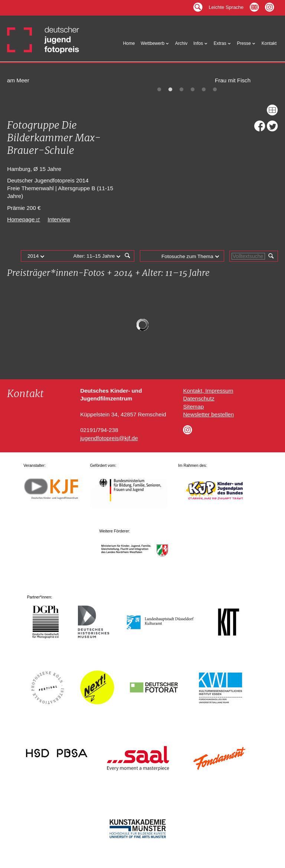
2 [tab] (170, 90)
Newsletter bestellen (208, 414)
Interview (59, 219)
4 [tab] (193, 90)
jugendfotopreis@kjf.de (109, 438)
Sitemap (193, 407)
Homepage (21, 219)
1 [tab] (159, 90)
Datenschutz (199, 398)
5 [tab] (204, 90)
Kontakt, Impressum (208, 391)
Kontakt (269, 44)
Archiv (181, 44)
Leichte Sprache (226, 6)
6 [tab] (215, 90)
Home (129, 44)
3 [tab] (181, 90)
